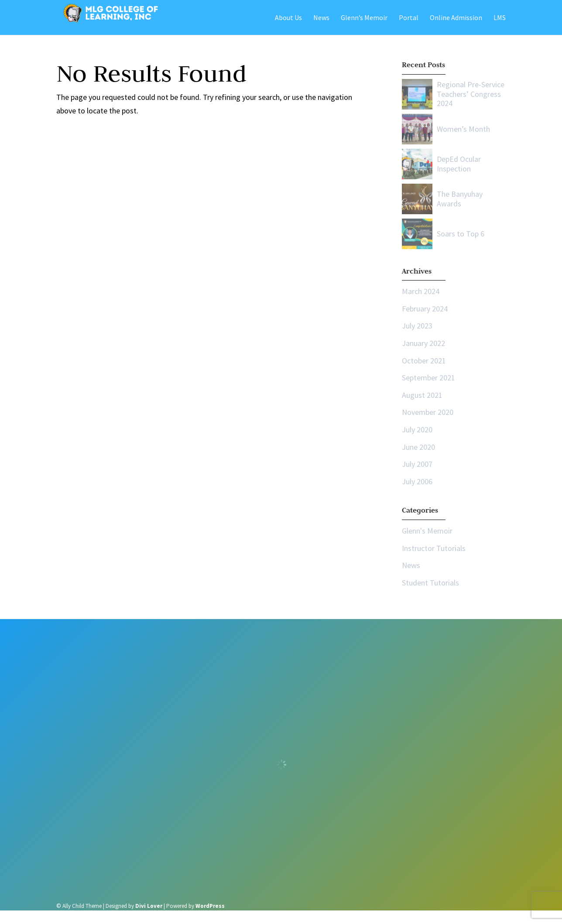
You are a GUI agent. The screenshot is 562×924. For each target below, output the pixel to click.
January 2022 (423, 343)
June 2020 (418, 447)
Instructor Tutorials (434, 548)
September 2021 (428, 378)
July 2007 (417, 464)
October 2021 (424, 361)
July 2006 (417, 481)
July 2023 (417, 326)
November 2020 (428, 412)
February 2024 (425, 309)
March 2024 (421, 291)
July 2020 (417, 429)
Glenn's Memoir (427, 531)
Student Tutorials (430, 583)
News (411, 565)
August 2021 (422, 395)
